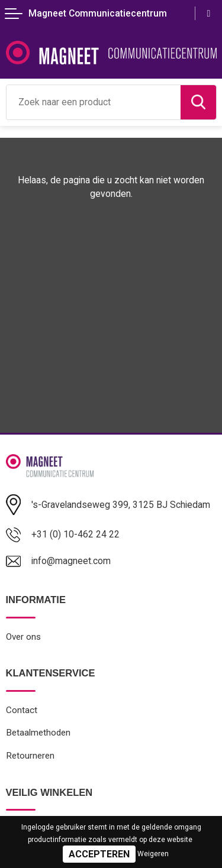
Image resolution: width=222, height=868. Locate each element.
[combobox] (94, 102)
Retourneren (30, 756)
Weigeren (153, 854)
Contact (22, 710)
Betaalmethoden (38, 733)
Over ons (23, 637)
